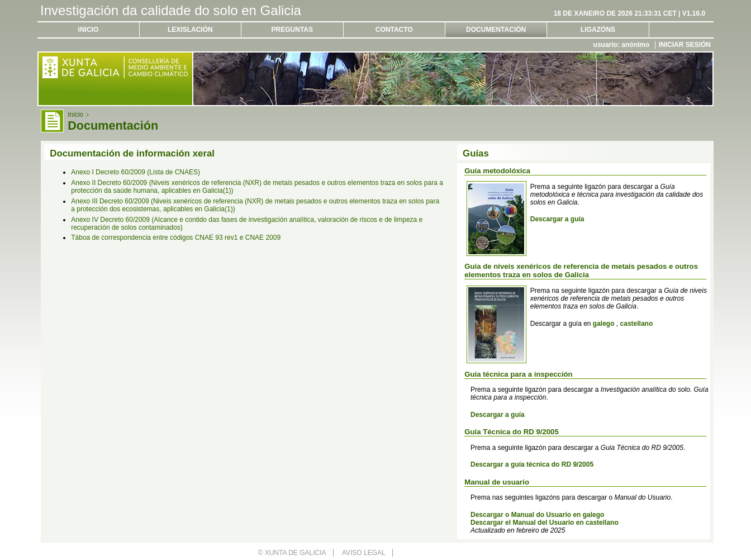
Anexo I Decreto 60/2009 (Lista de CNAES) (136, 172)
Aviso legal (364, 553)
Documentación (496, 30)
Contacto (394, 30)
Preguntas (292, 30)
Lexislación (190, 30)
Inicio (89, 30)
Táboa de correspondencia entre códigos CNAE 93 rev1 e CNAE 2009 (176, 238)
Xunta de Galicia (296, 553)
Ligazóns (598, 30)
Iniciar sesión (685, 45)
